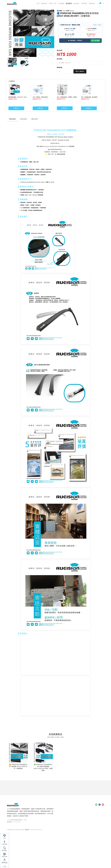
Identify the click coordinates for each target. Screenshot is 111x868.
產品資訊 (13, 119)
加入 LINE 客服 (95, 41)
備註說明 (35, 119)
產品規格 (60, 59)
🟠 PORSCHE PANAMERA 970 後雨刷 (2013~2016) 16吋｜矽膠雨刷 (18, 767)
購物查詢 (92, 3)
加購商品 (16, 108)
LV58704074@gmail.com (36, 830)
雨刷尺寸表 (53, 3)
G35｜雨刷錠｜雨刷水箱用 (40, 97)
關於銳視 (44, 3)
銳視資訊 (77, 3)
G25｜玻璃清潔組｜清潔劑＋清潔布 (67, 97)
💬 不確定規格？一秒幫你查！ (75, 41)
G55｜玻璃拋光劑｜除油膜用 (89, 97)
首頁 (38, 3)
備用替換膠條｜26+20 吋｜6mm (18, 97)
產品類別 (69, 3)
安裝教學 (84, 3)
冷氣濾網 (61, 3)
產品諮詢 (24, 119)
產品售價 (60, 50)
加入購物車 (80, 71)
